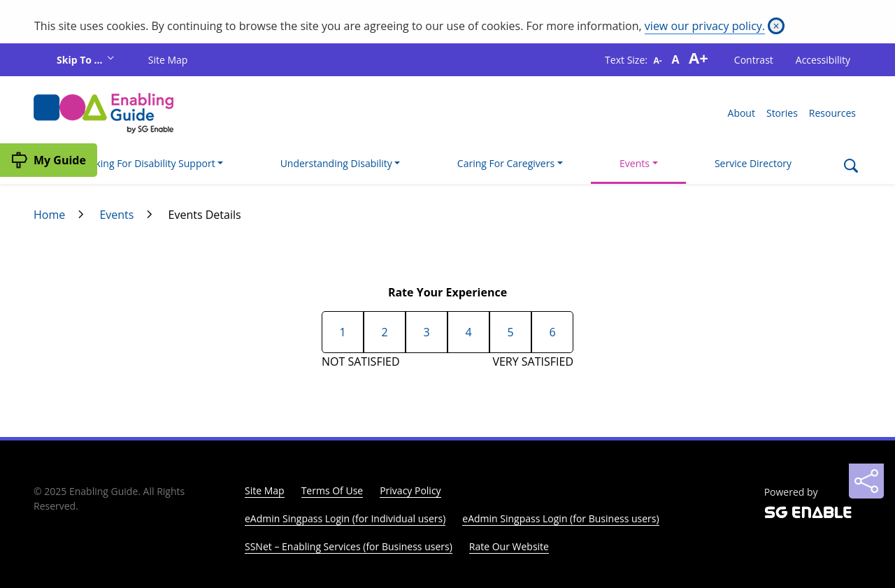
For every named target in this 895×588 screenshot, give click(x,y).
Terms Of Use (332, 490)
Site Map (168, 60)
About (742, 113)
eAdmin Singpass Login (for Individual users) (345, 518)
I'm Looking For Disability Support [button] (139, 163)
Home (49, 215)
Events (116, 215)
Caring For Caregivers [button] (506, 163)
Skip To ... (81, 60)
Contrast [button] (754, 60)
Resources (832, 113)
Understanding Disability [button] (336, 163)
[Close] (776, 26)
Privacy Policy (410, 490)
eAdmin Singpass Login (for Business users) (560, 518)
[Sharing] (866, 481)
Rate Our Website (509, 546)
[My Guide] (49, 160)
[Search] (851, 167)
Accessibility (823, 60)
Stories (782, 113)
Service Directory (753, 163)
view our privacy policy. (705, 26)
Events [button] (635, 163)
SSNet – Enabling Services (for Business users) (349, 546)
